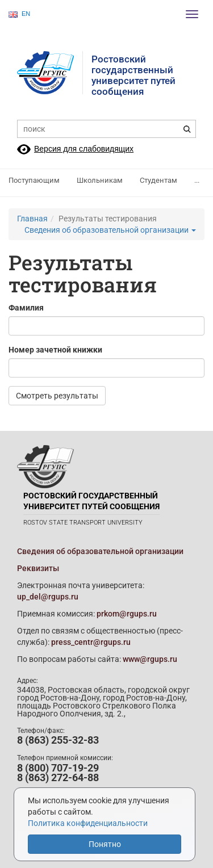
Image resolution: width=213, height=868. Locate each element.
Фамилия (26, 308)
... (197, 180)
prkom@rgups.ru (127, 614)
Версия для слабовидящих (84, 149)
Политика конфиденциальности (88, 823)
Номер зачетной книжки (55, 350)
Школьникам (100, 180)
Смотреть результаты (57, 396)
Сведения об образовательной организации (110, 230)
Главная (32, 219)
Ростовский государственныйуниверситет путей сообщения (133, 75)
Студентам (158, 180)
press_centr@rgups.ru (91, 642)
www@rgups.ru (150, 659)
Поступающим (34, 180)
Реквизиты (38, 568)
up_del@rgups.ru (48, 597)
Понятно (105, 844)
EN (19, 14)
